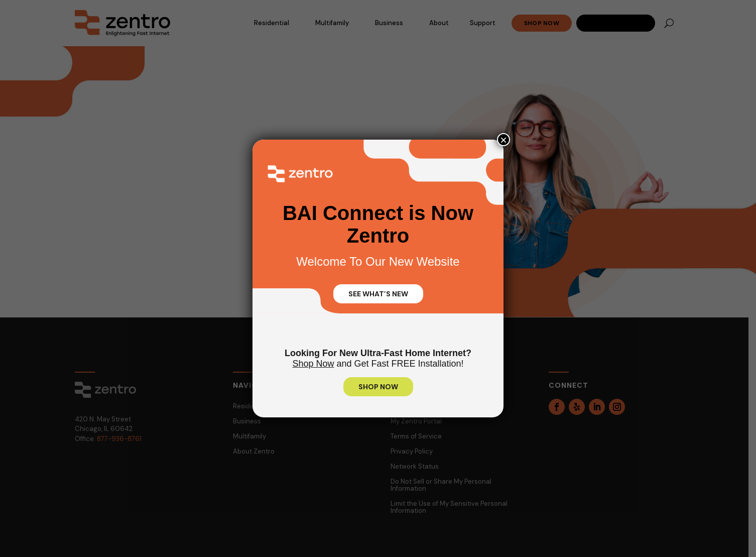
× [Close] (503, 140)
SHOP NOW (378, 387)
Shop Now (313, 364)
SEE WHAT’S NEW (378, 294)
